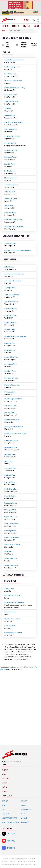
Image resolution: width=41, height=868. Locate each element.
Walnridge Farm (10, 531)
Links (3, 31)
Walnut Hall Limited (11, 538)
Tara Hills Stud (10, 192)
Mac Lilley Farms (10, 129)
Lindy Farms (9, 461)
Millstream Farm (10, 468)
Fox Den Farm (9, 413)
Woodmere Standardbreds (14, 226)
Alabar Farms (9, 589)
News (4, 805)
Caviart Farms (10, 350)
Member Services (9, 818)
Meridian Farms (10, 143)
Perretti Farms (10, 482)
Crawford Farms (10, 371)
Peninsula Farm (10, 475)
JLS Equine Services (11, 101)
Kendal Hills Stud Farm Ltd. (14, 122)
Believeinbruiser (10, 243)
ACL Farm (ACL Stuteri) (13, 281)
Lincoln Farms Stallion (12, 619)
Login (27, 20)
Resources (26, 810)
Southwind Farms (11, 503)
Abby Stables (9, 267)
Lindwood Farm (10, 454)
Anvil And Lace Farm (12, 295)
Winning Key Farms (11, 565)
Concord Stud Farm (11, 357)
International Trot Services (14, 602)
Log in (28, 667)
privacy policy (32, 864)
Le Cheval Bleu (10, 612)
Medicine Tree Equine (12, 136)
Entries (5, 26)
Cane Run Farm (10, 343)
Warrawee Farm (10, 213)
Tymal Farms (9, 206)
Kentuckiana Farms (11, 440)
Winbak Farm (9, 551)
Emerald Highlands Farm (13, 399)
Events (24, 801)
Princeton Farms (10, 157)
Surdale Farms (10, 171)
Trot (4, 810)
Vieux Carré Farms (11, 524)
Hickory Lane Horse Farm (14, 427)
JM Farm (7, 108)
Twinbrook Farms (11, 199)
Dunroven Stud (10, 392)
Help (23, 814)
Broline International (12, 595)
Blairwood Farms (11, 308)
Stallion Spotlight (10, 822)
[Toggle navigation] (38, 20)
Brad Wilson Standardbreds (14, 60)
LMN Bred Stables (11, 447)
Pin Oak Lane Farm (11, 489)
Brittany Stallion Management (15, 336)
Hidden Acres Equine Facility (15, 88)
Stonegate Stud (10, 510)
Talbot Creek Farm (11, 185)
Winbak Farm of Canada (13, 219)
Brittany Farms (10, 329)
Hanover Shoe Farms (12, 420)
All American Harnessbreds (14, 274)
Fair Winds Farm (10, 406)
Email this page (8, 45)
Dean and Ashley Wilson (13, 81)
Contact (25, 822)
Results (16, 26)
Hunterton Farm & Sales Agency (16, 433)
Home (4, 791)
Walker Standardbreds (12, 544)
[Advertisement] (21, 707)
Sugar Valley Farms (11, 517)
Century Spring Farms (12, 67)
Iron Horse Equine (11, 95)
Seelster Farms (10, 164)
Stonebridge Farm (11, 178)
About (24, 818)
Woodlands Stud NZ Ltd (13, 633)
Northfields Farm (11, 150)
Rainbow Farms (10, 626)
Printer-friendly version (24, 45)
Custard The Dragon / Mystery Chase (18, 250)
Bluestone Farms (10, 322)
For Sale (6, 814)
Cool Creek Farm (10, 74)
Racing (5, 801)
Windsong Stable (11, 558)
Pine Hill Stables (10, 496)
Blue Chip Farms (10, 315)
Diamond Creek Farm (12, 385)
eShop (37, 26)
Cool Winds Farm (11, 364)
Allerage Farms (10, 288)
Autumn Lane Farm (11, 302)
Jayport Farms (10, 115)
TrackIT (27, 26)
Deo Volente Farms (11, 378)
